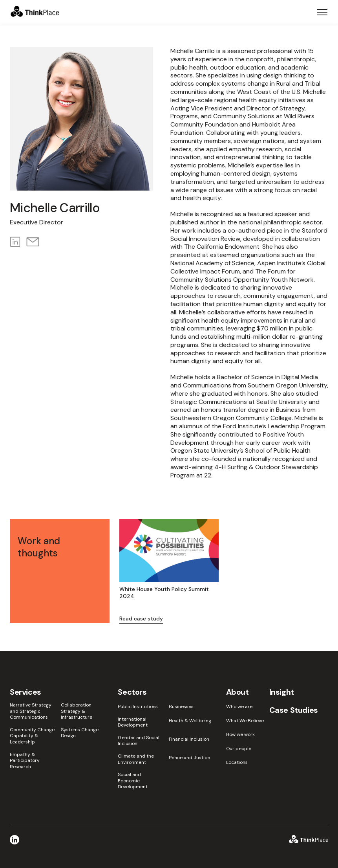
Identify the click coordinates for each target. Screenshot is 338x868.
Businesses (181, 707)
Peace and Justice (189, 758)
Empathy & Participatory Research (25, 761)
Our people (239, 749)
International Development (133, 722)
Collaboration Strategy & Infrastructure (77, 711)
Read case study (141, 618)
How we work (240, 735)
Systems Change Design (80, 733)
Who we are (239, 707)
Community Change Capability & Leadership (32, 736)
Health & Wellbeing (190, 721)
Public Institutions (138, 707)
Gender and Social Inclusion (139, 741)
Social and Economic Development (133, 781)
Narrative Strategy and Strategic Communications (31, 711)
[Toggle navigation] (322, 12)
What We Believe (245, 721)
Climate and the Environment (136, 759)
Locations (237, 762)
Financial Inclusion (189, 739)
